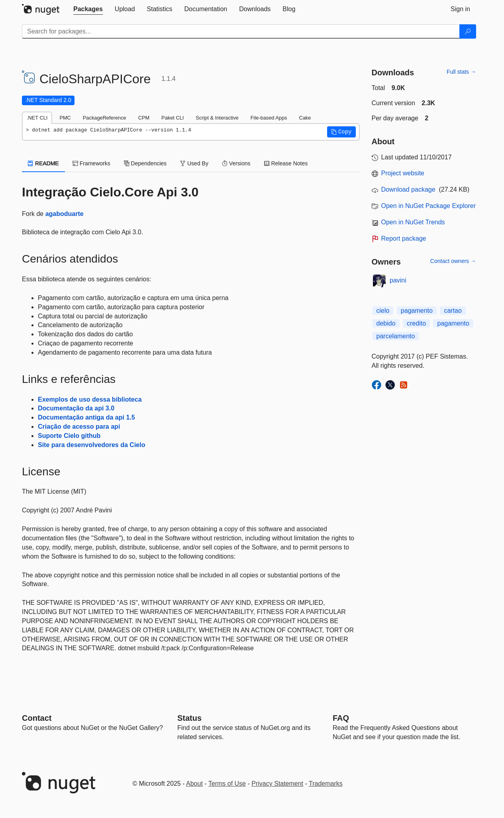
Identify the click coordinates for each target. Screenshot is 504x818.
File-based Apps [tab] (269, 118)
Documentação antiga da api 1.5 (86, 417)
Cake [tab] (305, 118)
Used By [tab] (194, 163)
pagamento (417, 311)
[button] (341, 132)
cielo (383, 311)
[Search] (468, 31)
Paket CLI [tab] (173, 118)
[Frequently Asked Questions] (341, 718)
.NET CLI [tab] (37, 118)
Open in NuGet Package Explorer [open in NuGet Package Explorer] (428, 206)
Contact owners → (453, 261)
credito (416, 323)
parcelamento (396, 336)
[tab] (88, 9)
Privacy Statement (277, 784)
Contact (37, 718)
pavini (398, 280)
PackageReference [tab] (105, 118)
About (194, 784)
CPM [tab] (144, 118)
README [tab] (43, 163)
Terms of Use (227, 784)
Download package (408, 189)
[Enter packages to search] (241, 31)
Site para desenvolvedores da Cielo (91, 445)
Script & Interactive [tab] (217, 118)
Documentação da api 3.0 (76, 408)
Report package (404, 238)
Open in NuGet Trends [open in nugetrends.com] (413, 222)
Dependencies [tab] (145, 163)
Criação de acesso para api (79, 427)
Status (189, 718)
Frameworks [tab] (91, 163)
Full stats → (461, 72)
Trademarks (326, 784)
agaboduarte (65, 214)
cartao (453, 311)
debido (386, 323)
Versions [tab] (236, 163)
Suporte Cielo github (69, 436)
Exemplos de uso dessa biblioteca (90, 399)
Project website (403, 173)
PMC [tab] (65, 118)
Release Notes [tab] (286, 163)
